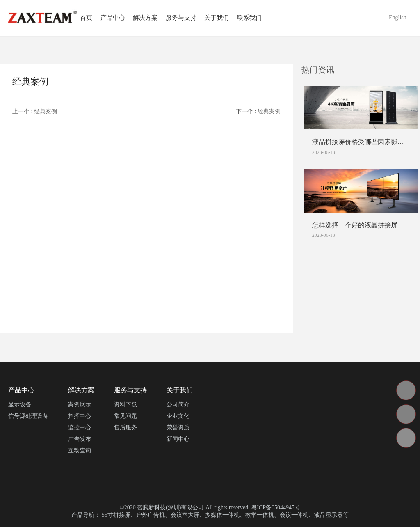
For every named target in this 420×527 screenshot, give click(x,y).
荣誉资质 (178, 427)
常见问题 (126, 416)
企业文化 (178, 416)
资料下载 (126, 404)
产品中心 (113, 18)
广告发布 (80, 439)
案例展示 (80, 404)
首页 (86, 18)
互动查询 (80, 450)
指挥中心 (80, 416)
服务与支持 (181, 18)
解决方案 (145, 18)
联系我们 (249, 18)
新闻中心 (178, 439)
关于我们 (217, 18)
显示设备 (20, 404)
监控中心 (80, 427)
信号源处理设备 (28, 416)
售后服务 (126, 427)
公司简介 (178, 404)
